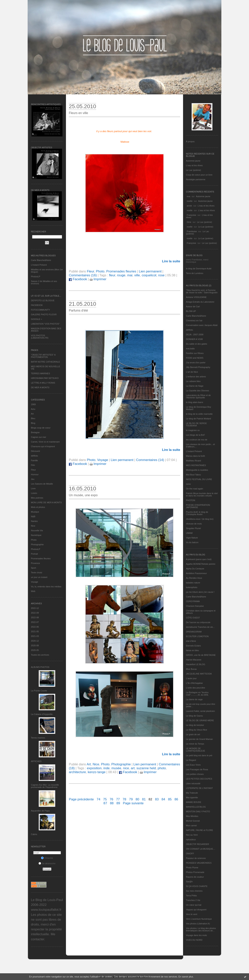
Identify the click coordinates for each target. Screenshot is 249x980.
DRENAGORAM (194, 632)
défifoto (34, 456)
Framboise (192, 231)
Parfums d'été (78, 310)
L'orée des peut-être (196, 688)
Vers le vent (192, 914)
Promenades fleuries (41, 558)
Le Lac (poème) (193, 170)
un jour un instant (39, 577)
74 (99, 799)
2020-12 (35, 641)
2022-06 (35, 627)
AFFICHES (36, 761)
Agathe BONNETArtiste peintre (201, 564)
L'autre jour (191, 678)
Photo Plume (192, 868)
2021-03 (35, 636)
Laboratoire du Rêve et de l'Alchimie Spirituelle (198, 396)
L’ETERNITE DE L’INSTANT (199, 788)
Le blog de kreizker (195, 725)
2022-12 (35, 608)
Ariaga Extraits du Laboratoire (200, 302)
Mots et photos (38, 507)
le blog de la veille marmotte (199, 414)
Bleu (33, 418)
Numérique (36, 535)
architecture (77, 772)
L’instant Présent (39, 265)
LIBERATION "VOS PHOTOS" (45, 324)
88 (112, 803)
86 (176, 799)
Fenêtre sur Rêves (195, 353)
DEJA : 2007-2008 (195, 335)
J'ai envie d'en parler (196, 363)
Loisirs (34, 493)
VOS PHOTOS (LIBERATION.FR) (40, 337)
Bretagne (35, 432)
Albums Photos (40, 667)
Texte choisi (36, 573)
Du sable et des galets (197, 344)
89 (118, 803)
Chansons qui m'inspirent (43, 446)
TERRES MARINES (40, 373)
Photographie (37, 544)
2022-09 (35, 613)
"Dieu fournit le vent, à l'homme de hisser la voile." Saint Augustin (202, 291)
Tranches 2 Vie (193, 900)
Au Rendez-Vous (194, 578)
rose (161, 275)
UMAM (189, 533)
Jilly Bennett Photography (198, 367)
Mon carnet (191, 825)
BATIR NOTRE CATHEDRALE (45, 362)
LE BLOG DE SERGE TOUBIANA (196, 424)
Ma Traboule (192, 793)
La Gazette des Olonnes (198, 391)
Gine (189, 222)
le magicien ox (193, 430)
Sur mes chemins (194, 891)
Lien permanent (150, 271)
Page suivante (133, 803)
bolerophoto (192, 587)
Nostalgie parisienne (196, 179)
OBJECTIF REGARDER (198, 844)
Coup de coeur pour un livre (199, 175)
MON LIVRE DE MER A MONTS (46, 502)
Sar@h (189, 882)
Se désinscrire (47, 863)
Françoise (191, 215)
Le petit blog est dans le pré (199, 755)
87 (105, 803)
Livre (33, 488)
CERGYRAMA (193, 601)
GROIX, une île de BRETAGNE (201, 655)
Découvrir (36, 451)
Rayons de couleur (195, 877)
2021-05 (35, 631)
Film (33, 465)
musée (116, 768)
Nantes (34, 521)
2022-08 (35, 617)
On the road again (195, 489)
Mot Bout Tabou (193, 475)
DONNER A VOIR (194, 339)
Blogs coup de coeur (41, 428)
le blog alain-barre (195, 402)
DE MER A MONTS (40, 387)
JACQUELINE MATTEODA (199, 674)
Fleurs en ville (78, 113)
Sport (33, 568)
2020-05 (35, 650)
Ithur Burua (191, 669)
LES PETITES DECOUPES (199, 779)
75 (105, 799)
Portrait (34, 554)
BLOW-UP (191, 311)
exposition (94, 768)
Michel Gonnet (193, 821)
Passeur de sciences (196, 858)
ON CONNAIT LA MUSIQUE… (201, 849)
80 (137, 799)
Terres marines (38, 738)
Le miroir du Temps (195, 744)
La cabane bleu (193, 381)
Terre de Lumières (195, 273)
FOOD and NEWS (195, 358)
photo (162, 768)
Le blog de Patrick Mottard (198, 419)
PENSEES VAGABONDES (199, 863)
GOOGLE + (36, 319)
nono (188, 484)
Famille (34, 460)
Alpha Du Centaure (195, 569)
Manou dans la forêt (195, 456)
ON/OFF (190, 854)
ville (137, 275)
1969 (33, 404)
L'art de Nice (192, 372)
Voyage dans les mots (196, 935)
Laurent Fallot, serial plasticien (200, 711)
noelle (190, 201)
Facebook (78, 279)
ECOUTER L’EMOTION (197, 636)
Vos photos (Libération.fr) (198, 924)
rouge (121, 275)
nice (126, 768)
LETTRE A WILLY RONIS (43, 383)
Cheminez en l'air (194, 321)
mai (130, 275)
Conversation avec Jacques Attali (202, 325)
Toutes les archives (40, 655)
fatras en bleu (192, 650)
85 (170, 799)
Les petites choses (195, 774)
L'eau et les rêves (194, 165)
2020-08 (35, 645)
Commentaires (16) (83, 275)
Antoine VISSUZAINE (196, 297)
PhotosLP (36, 277)
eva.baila (190, 349)
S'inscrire (47, 858)
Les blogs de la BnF (195, 435)
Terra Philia (191, 896)
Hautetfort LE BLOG (196, 664)
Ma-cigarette (192, 797)
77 (118, 799)
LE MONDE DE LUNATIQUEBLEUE (196, 750)
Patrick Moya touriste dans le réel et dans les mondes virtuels (202, 494)
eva (189, 196)
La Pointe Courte (39, 691)
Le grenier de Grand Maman (199, 739)
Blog (33, 423)
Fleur (33, 470)
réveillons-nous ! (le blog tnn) (200, 519)
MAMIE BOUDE (194, 802)
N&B (33, 516)
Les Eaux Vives (193, 765)
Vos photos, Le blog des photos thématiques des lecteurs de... (201, 929)
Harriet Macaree (194, 660)
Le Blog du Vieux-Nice (197, 730)
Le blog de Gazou (194, 716)
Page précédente (81, 799)
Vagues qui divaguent (196, 910)
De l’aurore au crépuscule (198, 622)
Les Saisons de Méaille (42, 484)
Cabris (34, 834)
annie (189, 206)
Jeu (33, 479)
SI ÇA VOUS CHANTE (197, 886)
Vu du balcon (192, 542)
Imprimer (98, 279)
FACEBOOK (37, 305)
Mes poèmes (37, 498)
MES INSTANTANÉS (196, 465)
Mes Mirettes (192, 816)
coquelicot (149, 275)
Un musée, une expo (83, 495)
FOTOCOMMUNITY (40, 310)
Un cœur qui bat (194, 905)
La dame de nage (194, 699)
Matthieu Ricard (193, 461)
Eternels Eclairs (193, 646)
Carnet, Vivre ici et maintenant (45, 442)
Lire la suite (171, 261)
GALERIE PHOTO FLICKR (44, 314)
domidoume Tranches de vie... (200, 627)
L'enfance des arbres (196, 377)
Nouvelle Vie (37, 530)
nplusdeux (191, 839)
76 (112, 799)
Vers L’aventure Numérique (199, 919)
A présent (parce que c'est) (199, 559)
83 (157, 799)
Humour (35, 474)
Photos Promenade (195, 872)
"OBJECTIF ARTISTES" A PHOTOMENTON (43, 356)
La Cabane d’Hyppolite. (42, 714)
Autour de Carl (193, 306)
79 (131, 799)
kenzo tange (97, 772)
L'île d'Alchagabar (194, 683)
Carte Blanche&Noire (41, 260)
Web (33, 591)
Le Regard (191, 760)
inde (107, 768)
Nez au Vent (192, 835)
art (133, 768)
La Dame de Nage (195, 386)
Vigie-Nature (192, 538)
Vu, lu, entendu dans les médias (46, 587)
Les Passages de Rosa (197, 769)
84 (163, 799)
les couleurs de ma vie (197, 440)
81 (144, 799)
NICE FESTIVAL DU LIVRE (199, 479)
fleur (112, 275)
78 (124, 799)
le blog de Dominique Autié (199, 269)
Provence (35, 563)
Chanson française (195, 606)
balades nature (193, 583)
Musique (35, 512)
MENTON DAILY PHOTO (198, 811)
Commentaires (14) (150, 460)
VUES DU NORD (194, 940)
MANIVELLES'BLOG (196, 807)
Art (32, 414)
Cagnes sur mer (39, 437)
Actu (33, 409)
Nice (33, 526)
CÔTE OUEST (193, 618)
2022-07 (35, 622)
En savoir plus (186, 977)
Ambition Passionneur (196, 573)
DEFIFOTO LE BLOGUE (43, 300)
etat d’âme (191, 641)
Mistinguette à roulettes (197, 470)
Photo (34, 540)
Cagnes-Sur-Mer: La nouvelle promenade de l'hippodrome (45, 786)
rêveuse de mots (194, 524)
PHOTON (191, 500)
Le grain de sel (193, 734)
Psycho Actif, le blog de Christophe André (197, 513)
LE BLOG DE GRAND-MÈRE (200, 720)
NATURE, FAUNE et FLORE (199, 830)
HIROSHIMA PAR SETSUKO (45, 378)
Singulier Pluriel (193, 528)
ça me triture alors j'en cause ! (200, 592)
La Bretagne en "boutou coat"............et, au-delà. (197, 694)
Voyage (35, 582)
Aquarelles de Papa (40, 811)
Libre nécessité (193, 783)
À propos (190, 141)
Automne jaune (193, 161)
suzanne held (146, 768)
